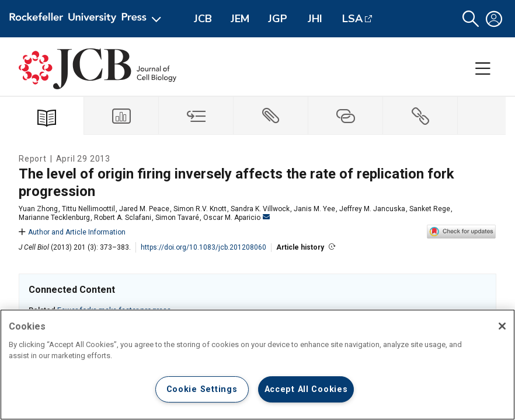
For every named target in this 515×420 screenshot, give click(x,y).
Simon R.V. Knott (200, 209)
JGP (278, 19)
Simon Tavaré (177, 218)
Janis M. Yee (314, 209)
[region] (257, 365)
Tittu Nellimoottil (88, 209)
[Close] (502, 326)
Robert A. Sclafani (123, 218)
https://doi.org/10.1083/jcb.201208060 (203, 247)
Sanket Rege (430, 209)
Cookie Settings (202, 389)
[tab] (121, 116)
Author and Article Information (72, 232)
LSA (352, 19)
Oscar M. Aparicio (236, 218)
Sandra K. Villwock (260, 209)
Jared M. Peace (144, 209)
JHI (315, 19)
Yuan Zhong (38, 209)
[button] (471, 19)
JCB (203, 19)
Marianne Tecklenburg (54, 218)
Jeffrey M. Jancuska (372, 209)
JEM (240, 19)
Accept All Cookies (306, 389)
